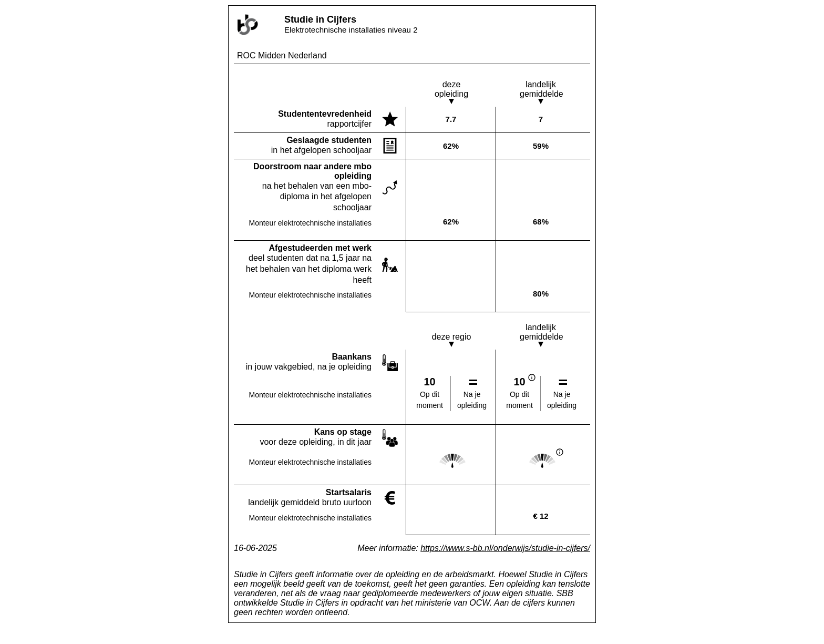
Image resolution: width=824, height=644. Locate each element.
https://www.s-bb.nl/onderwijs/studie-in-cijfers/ (505, 548)
